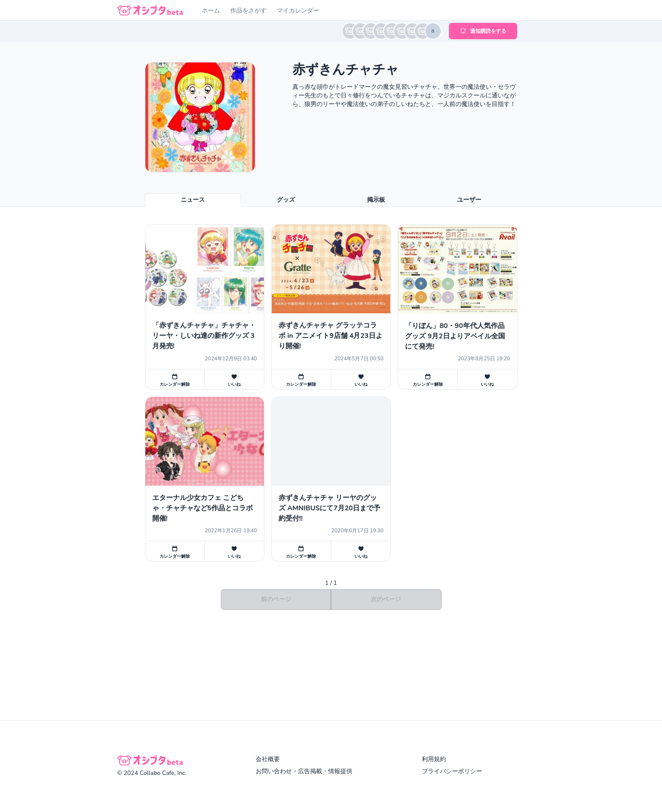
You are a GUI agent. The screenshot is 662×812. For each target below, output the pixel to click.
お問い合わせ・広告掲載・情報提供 (304, 771)
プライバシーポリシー (452, 771)
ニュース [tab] (193, 200)
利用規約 (434, 759)
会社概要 (268, 759)
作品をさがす (248, 11)
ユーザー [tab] (469, 200)
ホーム (211, 11)
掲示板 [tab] (376, 200)
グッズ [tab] (286, 200)
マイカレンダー (298, 11)
